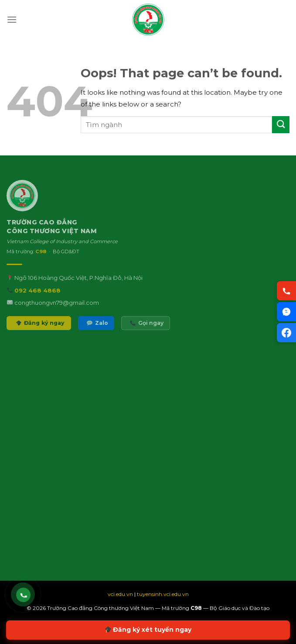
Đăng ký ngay (40, 330)
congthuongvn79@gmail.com (57, 310)
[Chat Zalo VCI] (286, 312)
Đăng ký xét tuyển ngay (148, 630)
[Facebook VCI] (286, 333)
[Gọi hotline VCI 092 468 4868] (23, 595)
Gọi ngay (146, 330)
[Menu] (12, 19)
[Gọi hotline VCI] (286, 291)
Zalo (97, 330)
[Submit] (281, 125)
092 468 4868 (37, 297)
